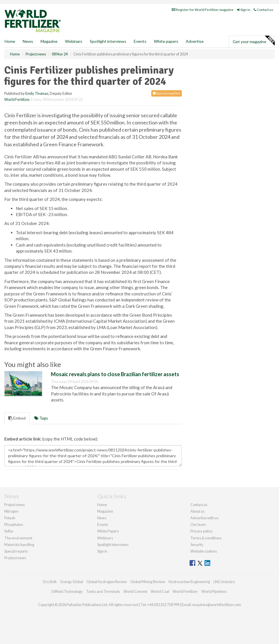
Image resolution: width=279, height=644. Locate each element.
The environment (18, 538)
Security (197, 545)
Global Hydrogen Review (107, 582)
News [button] (28, 41)
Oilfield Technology (67, 591)
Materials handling (19, 545)
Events (140, 41)
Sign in (244, 10)
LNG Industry (224, 582)
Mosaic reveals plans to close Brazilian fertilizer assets (115, 374)
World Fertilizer (17, 99)
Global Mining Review (148, 582)
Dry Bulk (50, 582)
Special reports (16, 551)
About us (197, 511)
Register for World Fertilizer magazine (203, 10)
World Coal (160, 591)
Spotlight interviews (108, 41)
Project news (15, 505)
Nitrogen (11, 511)
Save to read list (167, 93)
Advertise (195, 41)
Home (10, 41)
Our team (198, 524)
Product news (15, 558)
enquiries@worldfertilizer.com (217, 605)
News (102, 518)
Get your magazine (254, 41)
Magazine (49, 41)
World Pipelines (214, 591)
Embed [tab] (17, 418)
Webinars (74, 41)
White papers (166, 41)
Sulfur (9, 531)
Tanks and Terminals (103, 591)
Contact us (263, 10)
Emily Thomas (37, 93)
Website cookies (204, 551)
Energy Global (72, 582)
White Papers (108, 531)
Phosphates (14, 524)
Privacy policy (201, 531)
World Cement (135, 591)
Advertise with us (204, 518)
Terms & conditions (206, 538)
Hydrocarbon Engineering (189, 582)
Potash (10, 518)
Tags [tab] (41, 418)
